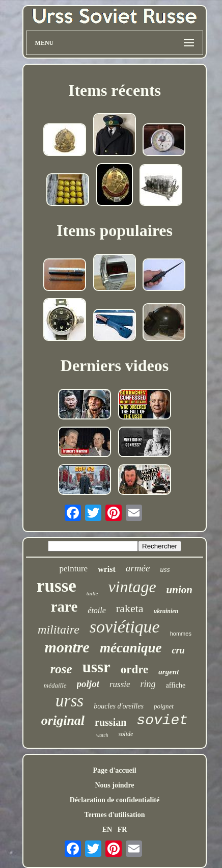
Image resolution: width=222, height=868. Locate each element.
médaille (55, 685)
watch (102, 735)
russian (110, 722)
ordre (135, 669)
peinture (73, 569)
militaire (59, 629)
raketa (130, 608)
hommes (181, 634)
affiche (176, 685)
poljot (88, 684)
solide (126, 734)
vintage (132, 587)
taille (92, 593)
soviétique (125, 627)
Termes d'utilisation (115, 815)
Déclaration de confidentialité (115, 800)
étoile (97, 610)
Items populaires (115, 230)
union (179, 590)
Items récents (115, 90)
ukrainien (166, 611)
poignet (164, 706)
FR (122, 830)
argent (169, 672)
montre (67, 647)
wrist (107, 569)
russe (57, 586)
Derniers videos (115, 365)
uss (165, 569)
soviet (162, 720)
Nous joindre (114, 785)
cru (178, 650)
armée (138, 568)
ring (148, 684)
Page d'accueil (114, 770)
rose (61, 669)
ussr (96, 667)
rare (64, 607)
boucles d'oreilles (119, 706)
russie (120, 684)
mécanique (131, 648)
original (63, 720)
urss (70, 701)
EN (107, 830)
